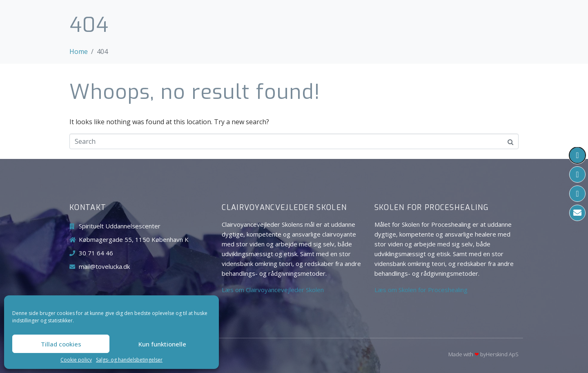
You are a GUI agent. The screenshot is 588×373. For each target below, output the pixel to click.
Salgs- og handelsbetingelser (129, 360)
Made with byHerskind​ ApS (483, 354)
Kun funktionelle (162, 344)
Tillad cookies (61, 344)
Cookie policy (76, 360)
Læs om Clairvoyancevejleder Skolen (273, 290)
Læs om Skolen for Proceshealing (421, 290)
